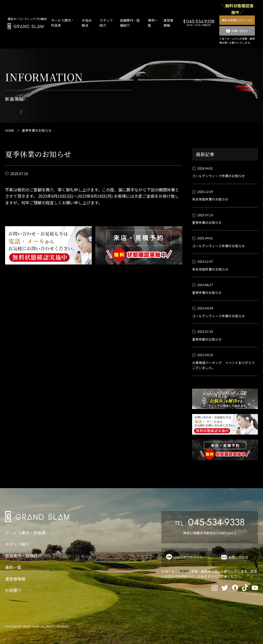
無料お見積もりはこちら (237, 20)
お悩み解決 (87, 23)
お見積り (13, 590)
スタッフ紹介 (17, 544)
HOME (10, 130)
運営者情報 (168, 23)
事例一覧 (13, 567)
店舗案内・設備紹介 (23, 556)
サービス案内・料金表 (25, 533)
